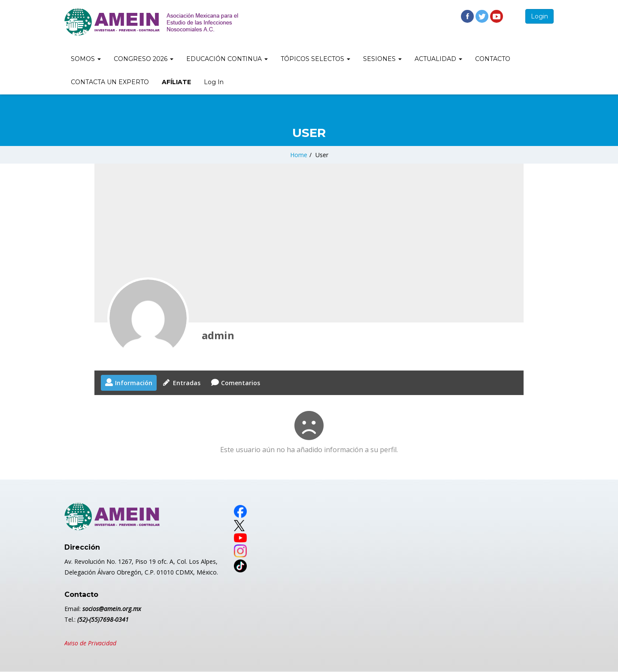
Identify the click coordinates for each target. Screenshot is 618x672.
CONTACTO (493, 59)
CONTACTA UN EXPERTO (110, 82)
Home (299, 155)
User (322, 155)
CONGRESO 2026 (144, 59)
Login (539, 16)
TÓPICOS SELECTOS (315, 59)
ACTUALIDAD (438, 59)
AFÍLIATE (176, 82)
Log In (214, 82)
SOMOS (86, 59)
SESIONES (382, 59)
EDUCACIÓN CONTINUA (227, 59)
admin (218, 335)
